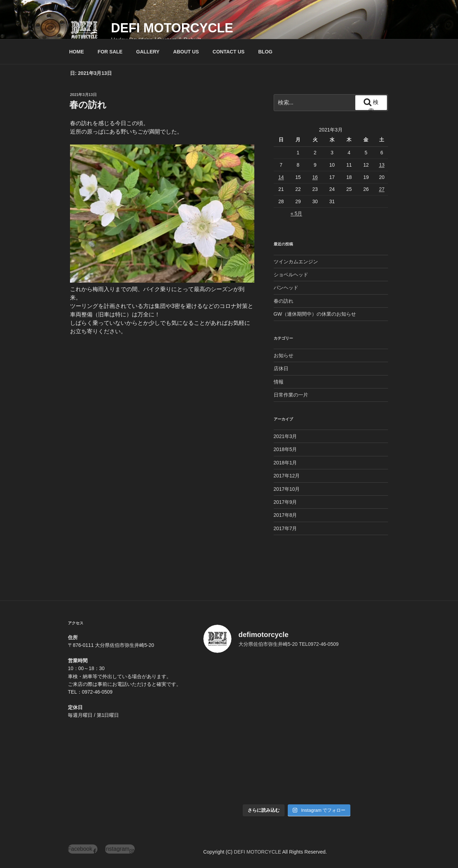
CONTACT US (228, 52)
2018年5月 (285, 449)
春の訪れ (88, 105)
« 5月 (296, 213)
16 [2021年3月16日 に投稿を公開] (315, 177)
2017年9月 (285, 502)
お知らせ (284, 355)
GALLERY (148, 52)
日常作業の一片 (291, 395)
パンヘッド (286, 288)
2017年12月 (287, 476)
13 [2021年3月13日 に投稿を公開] (382, 165)
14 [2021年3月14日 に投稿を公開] (281, 177)
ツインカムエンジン (296, 262)
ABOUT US (186, 52)
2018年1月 (285, 463)
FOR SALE (110, 52)
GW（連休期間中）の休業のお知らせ (315, 314)
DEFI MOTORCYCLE (172, 28)
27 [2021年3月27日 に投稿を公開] (382, 189)
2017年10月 (287, 489)
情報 (279, 382)
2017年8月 (285, 515)
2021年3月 (285, 436)
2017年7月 (285, 528)
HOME (77, 52)
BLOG (265, 52)
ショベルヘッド (291, 275)
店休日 (281, 368)
